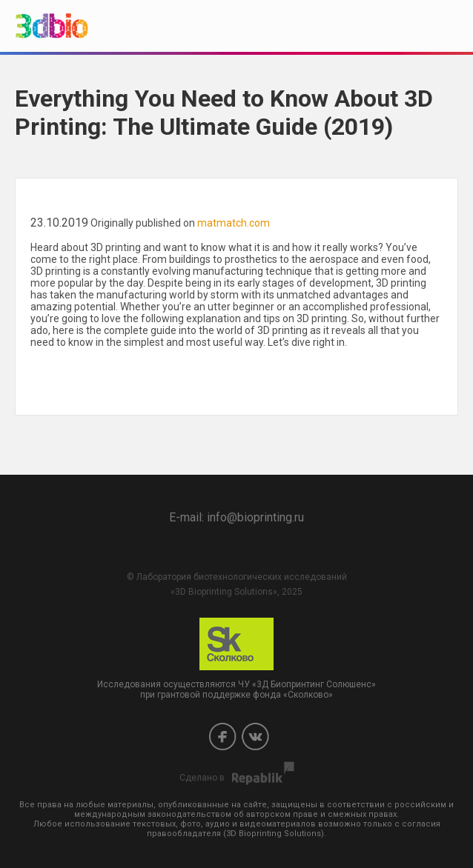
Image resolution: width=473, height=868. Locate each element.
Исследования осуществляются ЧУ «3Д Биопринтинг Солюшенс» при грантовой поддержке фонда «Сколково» (236, 659)
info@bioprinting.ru (255, 517)
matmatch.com (234, 223)
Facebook (222, 737)
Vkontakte (256, 737)
